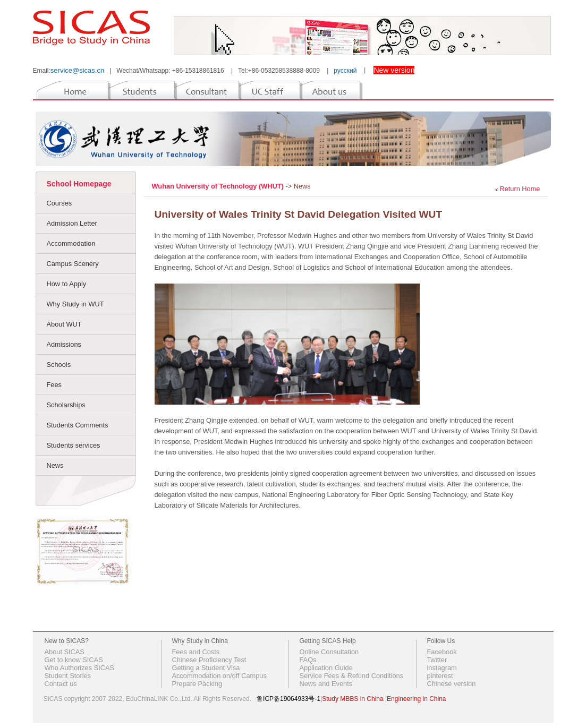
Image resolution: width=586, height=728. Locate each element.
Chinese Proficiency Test (209, 660)
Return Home (520, 189)
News (55, 465)
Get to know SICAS (74, 660)
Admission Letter (72, 223)
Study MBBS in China (353, 699)
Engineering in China (416, 699)
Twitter (437, 660)
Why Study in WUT (75, 304)
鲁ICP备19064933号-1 (288, 699)
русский (345, 71)
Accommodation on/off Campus (219, 676)
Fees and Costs (196, 652)
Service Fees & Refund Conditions (352, 676)
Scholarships (66, 405)
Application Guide (326, 668)
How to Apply (67, 284)
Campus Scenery (73, 264)
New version (394, 70)
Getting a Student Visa (206, 668)
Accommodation (71, 243)
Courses (60, 203)
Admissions (64, 344)
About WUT (64, 324)
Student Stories (68, 676)
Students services (74, 445)
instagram (442, 668)
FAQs (308, 660)
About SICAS (65, 652)
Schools (59, 365)
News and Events (326, 684)
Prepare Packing (197, 684)
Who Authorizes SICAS (80, 668)
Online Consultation (329, 652)
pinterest (440, 676)
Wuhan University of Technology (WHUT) (219, 186)
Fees (54, 385)
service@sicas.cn (77, 70)
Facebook (442, 652)
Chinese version (452, 684)
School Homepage (79, 184)
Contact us (61, 684)
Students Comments (78, 425)
